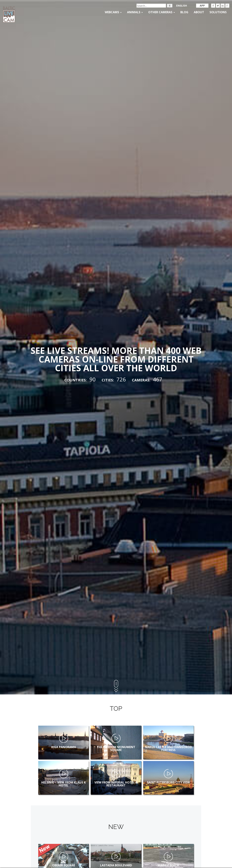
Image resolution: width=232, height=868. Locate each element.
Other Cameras (162, 12)
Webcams (113, 12)
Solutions (218, 12)
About (199, 12)
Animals (135, 12)
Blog (184, 12)
